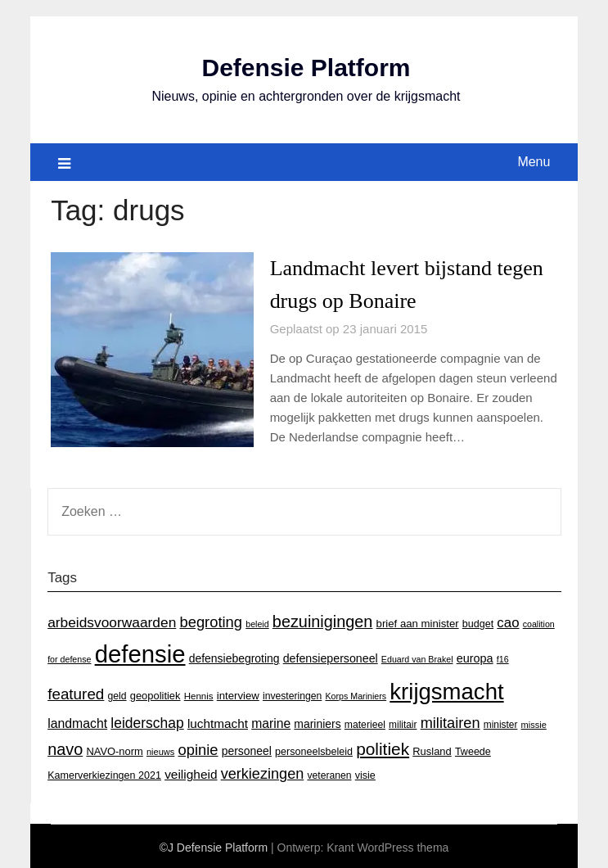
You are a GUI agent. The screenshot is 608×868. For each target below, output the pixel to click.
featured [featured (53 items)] (76, 692)
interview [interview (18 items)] (238, 693)
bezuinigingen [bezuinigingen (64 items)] (323, 619)
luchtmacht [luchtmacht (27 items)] (218, 721)
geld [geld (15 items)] (117, 694)
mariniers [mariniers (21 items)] (317, 721)
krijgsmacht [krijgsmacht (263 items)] (446, 689)
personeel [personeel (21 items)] (247, 748)
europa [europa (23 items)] (475, 657)
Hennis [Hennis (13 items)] (199, 694)
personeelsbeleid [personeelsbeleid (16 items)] (314, 749)
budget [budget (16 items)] (478, 622)
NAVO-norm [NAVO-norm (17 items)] (114, 749)
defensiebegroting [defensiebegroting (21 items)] (234, 657)
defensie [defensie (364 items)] (140, 652)
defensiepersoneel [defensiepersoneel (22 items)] (331, 657)
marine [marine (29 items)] (271, 721)
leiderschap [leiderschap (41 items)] (147, 721)
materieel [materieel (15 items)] (365, 722)
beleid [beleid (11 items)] (257, 622)
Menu (534, 161)
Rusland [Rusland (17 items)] (432, 749)
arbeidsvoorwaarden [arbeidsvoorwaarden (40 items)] (112, 620)
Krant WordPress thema (387, 845)
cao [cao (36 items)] (508, 620)
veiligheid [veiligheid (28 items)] (191, 773)
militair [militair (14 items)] (403, 722)
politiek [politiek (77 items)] (383, 746)
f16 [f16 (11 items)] (503, 658)
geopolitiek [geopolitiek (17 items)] (155, 693)
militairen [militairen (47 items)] (450, 720)
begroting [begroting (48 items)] (211, 619)
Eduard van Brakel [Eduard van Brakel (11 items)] (417, 658)
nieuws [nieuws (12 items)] (160, 749)
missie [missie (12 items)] (534, 722)
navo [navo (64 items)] (65, 747)
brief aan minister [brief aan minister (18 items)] (418, 621)
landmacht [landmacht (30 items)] (77, 721)
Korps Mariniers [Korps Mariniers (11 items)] (356, 694)
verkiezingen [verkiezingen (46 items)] (263, 772)
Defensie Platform (306, 68)
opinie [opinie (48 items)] (198, 747)
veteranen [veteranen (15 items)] (329, 774)
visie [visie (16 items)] (365, 774)
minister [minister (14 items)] (501, 722)
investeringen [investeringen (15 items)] (292, 694)
